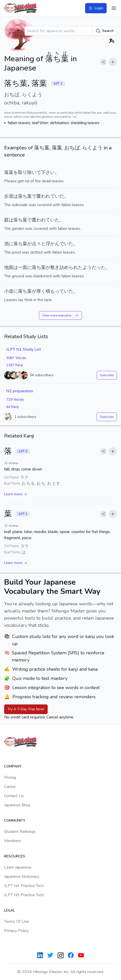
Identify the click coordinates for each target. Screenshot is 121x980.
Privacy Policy (16, 931)
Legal (9, 910)
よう (87, 267)
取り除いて (29, 172)
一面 (23, 267)
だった (99, 267)
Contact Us (14, 796)
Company (13, 766)
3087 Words (16, 358)
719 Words (15, 400)
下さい (48, 172)
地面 (9, 267)
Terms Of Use (17, 922)
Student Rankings (20, 832)
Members (13, 841)
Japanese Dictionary (22, 877)
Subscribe (107, 375)
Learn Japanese (18, 867)
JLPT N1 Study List (24, 349)
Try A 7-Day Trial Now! (26, 709)
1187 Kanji (14, 365)
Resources (15, 856)
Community (15, 820)
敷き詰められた (66, 267)
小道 (9, 291)
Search (105, 31)
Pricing (10, 777)
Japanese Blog (17, 805)
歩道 (9, 196)
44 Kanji (12, 407)
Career (10, 787)
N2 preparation (20, 391)
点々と (39, 244)
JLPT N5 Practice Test (24, 895)
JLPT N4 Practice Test (24, 886)
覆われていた (50, 196)
